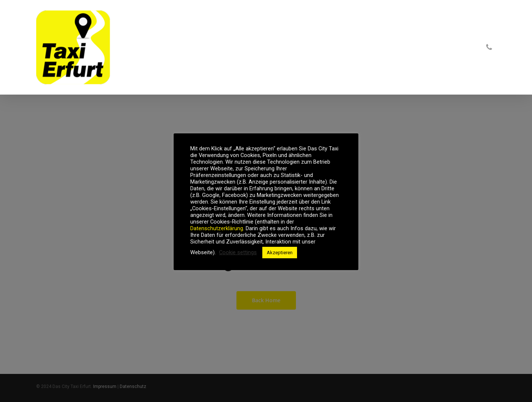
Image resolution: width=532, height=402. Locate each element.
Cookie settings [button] (238, 252)
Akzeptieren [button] (280, 253)
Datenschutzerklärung (217, 228)
